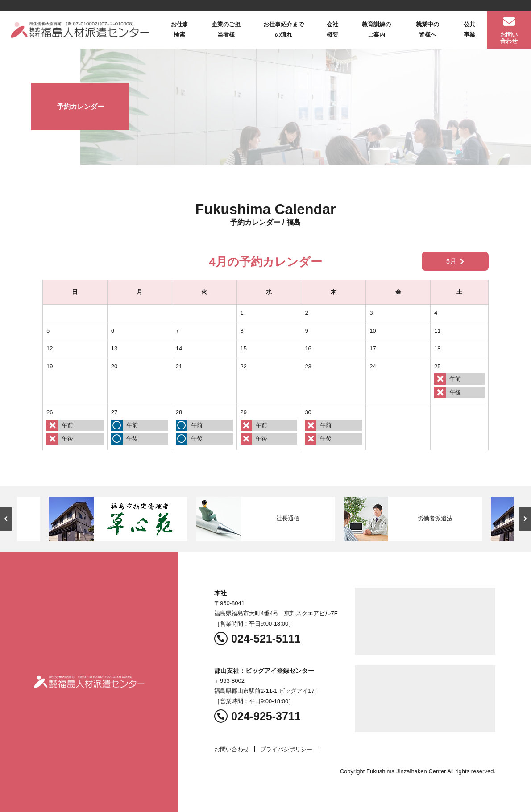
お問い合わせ (509, 38)
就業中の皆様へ (427, 29)
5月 (455, 261)
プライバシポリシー (286, 749)
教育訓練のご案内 (376, 29)
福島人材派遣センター (80, 30)
